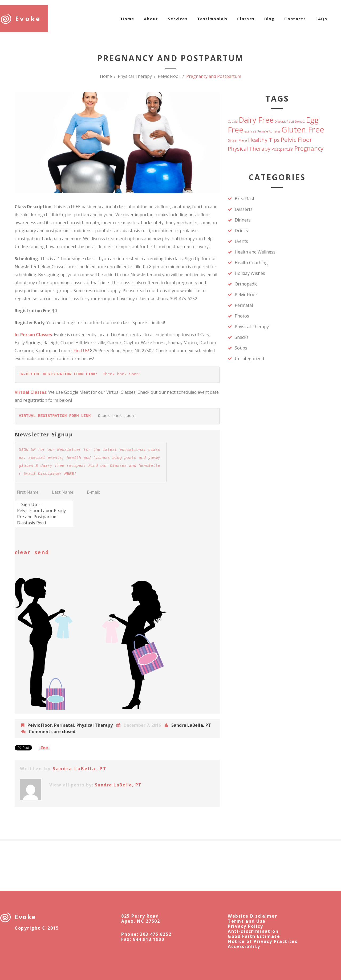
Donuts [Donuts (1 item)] (300, 122)
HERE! (70, 474)
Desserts (244, 209)
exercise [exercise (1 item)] (250, 131)
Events (241, 241)
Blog (270, 19)
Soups (241, 348)
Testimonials (212, 19)
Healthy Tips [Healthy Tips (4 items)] (264, 140)
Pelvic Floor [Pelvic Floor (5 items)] (296, 139)
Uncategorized (249, 359)
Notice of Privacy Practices (263, 941)
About (151, 19)
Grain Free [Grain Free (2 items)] (237, 140)
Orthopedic (246, 284)
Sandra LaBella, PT (191, 725)
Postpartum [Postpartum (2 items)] (282, 149)
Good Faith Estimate (254, 936)
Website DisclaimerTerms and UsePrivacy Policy (253, 921)
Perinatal (64, 725)
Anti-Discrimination (253, 931)
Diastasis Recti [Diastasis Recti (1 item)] (284, 122)
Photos (242, 316)
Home (128, 19)
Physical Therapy (135, 76)
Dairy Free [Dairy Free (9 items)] (256, 120)
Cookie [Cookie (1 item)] (233, 122)
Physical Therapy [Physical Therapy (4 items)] (249, 148)
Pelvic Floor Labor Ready (44, 511)
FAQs (321, 19)
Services (178, 19)
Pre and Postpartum (44, 517)
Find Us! (81, 351)
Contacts (295, 19)
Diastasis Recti (44, 523)
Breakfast (245, 199)
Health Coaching (251, 263)
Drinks (241, 231)
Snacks (242, 337)
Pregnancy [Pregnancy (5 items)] (309, 148)
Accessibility (244, 946)
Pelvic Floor (169, 76)
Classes (246, 19)
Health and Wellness (255, 252)
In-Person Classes (33, 335)
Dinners (243, 220)
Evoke (28, 19)
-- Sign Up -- (44, 505)
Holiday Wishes (250, 273)
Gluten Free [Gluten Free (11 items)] (303, 130)
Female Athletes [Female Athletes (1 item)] (269, 131)
